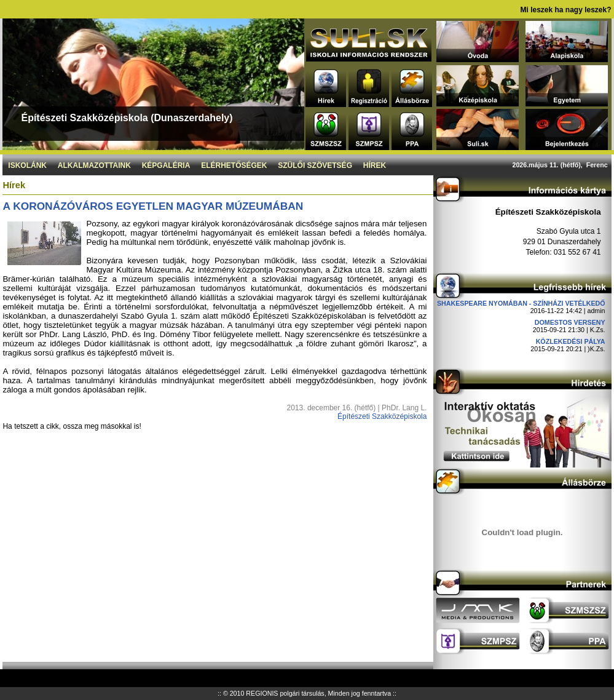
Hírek (375, 165)
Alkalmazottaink (94, 165)
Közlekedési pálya (571, 341)
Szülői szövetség (315, 165)
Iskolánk (27, 165)
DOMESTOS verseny (570, 322)
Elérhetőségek (234, 165)
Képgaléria (166, 165)
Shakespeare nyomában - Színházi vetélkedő (521, 303)
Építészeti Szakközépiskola (382, 416)
